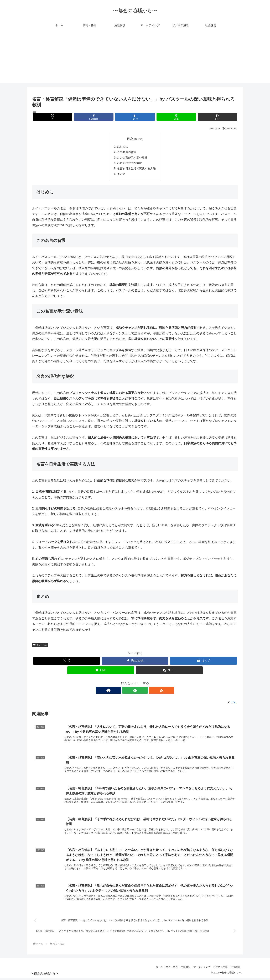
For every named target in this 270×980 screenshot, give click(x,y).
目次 (130, 139)
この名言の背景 (127, 152)
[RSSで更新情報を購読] (143, 691)
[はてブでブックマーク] (135, 117)
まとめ (121, 175)
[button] (204, 117)
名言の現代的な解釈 (129, 163)
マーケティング (200, 969)
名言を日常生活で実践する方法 (136, 169)
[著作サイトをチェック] (127, 691)
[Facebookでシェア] (100, 117)
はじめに (123, 147)
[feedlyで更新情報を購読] (135, 691)
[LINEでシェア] (170, 117)
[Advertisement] (135, 59)
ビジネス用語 (219, 969)
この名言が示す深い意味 (132, 158)
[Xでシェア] (66, 117)
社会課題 (235, 969)
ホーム (155, 969)
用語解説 (183, 969)
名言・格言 (40, 645)
